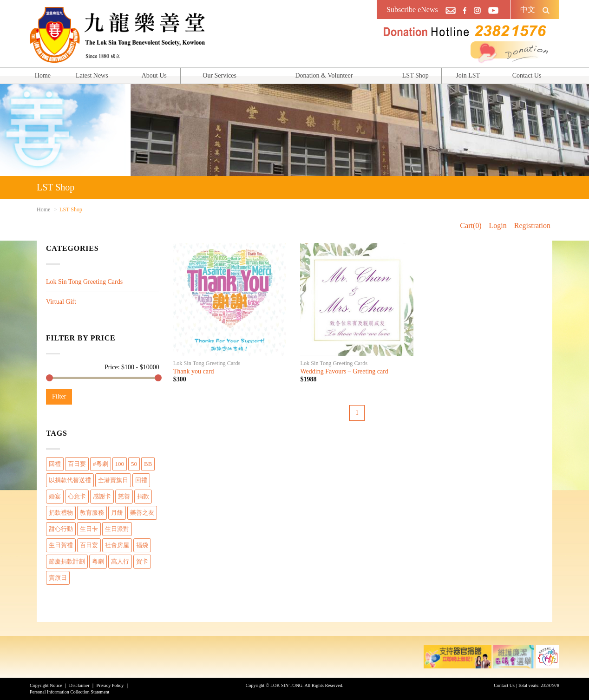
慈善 (124, 496)
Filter (59, 396)
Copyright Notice (46, 685)
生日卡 (89, 529)
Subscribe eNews (412, 10)
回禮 (55, 464)
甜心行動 (61, 529)
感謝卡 (102, 496)
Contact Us (527, 75)
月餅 (117, 513)
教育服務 (92, 513)
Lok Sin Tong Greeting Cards (84, 282)
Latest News (92, 75)
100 (120, 464)
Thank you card (194, 371)
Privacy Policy (110, 685)
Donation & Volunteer (324, 75)
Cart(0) (471, 226)
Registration (532, 226)
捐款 (143, 496)
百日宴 (77, 464)
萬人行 (120, 561)
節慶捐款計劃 (67, 561)
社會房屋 (117, 545)
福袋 (142, 545)
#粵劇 (101, 464)
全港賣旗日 (113, 480)
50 (134, 464)
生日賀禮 (61, 545)
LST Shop (416, 75)
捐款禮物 (61, 513)
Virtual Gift (61, 302)
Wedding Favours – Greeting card (344, 371)
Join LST (468, 75)
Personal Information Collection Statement (69, 692)
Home (43, 75)
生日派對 (117, 529)
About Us (154, 75)
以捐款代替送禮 (70, 480)
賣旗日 (58, 578)
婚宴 (55, 496)
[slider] (49, 378)
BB (148, 464)
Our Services (219, 75)
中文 (528, 10)
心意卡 (77, 496)
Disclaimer (79, 685)
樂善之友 (142, 513)
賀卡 (142, 561)
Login (498, 226)
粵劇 (98, 561)
